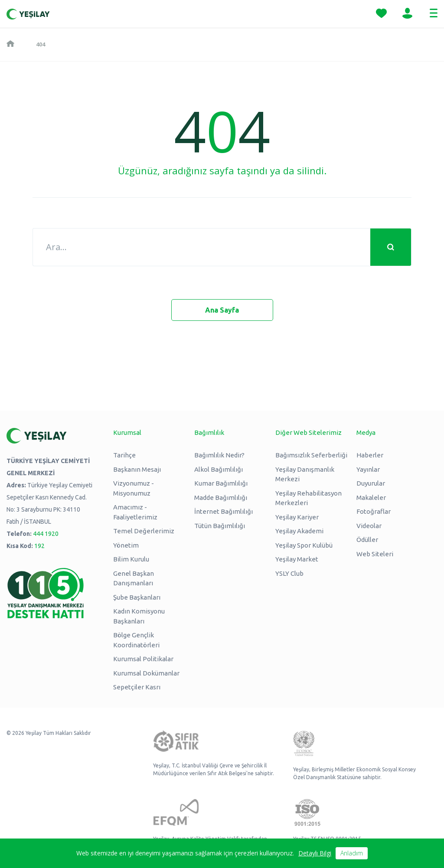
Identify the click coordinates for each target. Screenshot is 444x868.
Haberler (370, 455)
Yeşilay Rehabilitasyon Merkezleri (309, 498)
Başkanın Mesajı (137, 469)
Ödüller (367, 540)
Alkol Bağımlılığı (219, 469)
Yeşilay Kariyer (297, 517)
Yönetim (126, 545)
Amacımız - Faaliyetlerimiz (135, 512)
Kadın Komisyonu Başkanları (139, 616)
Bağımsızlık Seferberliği (311, 455)
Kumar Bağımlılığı (221, 483)
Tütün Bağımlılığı (220, 526)
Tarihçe (124, 455)
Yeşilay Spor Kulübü (304, 545)
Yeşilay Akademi (299, 531)
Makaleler (371, 498)
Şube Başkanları (137, 597)
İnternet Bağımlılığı (224, 511)
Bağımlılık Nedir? (219, 455)
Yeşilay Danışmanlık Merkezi (305, 474)
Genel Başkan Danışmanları (134, 578)
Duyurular (371, 483)
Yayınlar (368, 469)
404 (41, 44)
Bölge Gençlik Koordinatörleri (136, 640)
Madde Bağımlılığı (221, 498)
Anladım (352, 853)
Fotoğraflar (374, 511)
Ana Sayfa (222, 310)
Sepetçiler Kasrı (137, 687)
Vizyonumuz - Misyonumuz (134, 488)
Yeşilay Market (297, 559)
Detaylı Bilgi (315, 853)
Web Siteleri (375, 554)
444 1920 (46, 534)
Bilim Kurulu (131, 559)
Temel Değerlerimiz (144, 531)
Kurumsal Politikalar (143, 659)
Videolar (369, 526)
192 (39, 546)
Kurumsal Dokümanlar (146, 673)
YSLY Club (289, 573)
